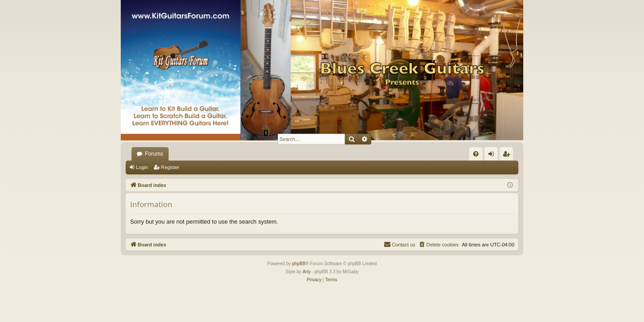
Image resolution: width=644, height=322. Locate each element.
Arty (307, 272)
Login (142, 167)
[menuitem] (476, 154)
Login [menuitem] (493, 156)
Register (170, 167)
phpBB (299, 264)
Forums (154, 154)
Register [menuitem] (508, 156)
